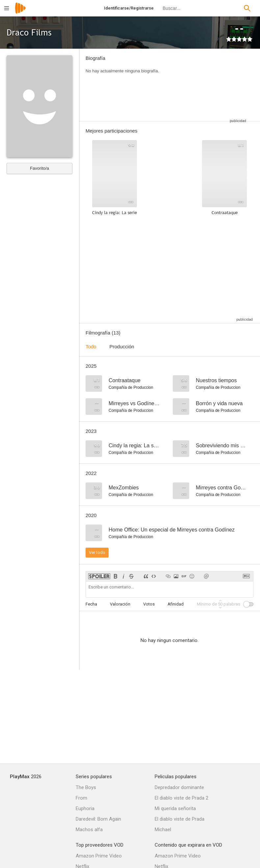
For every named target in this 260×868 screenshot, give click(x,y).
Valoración (120, 604)
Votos (149, 604)
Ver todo (97, 552)
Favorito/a (39, 168)
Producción (122, 347)
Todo (91, 347)
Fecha (91, 604)
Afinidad (176, 604)
